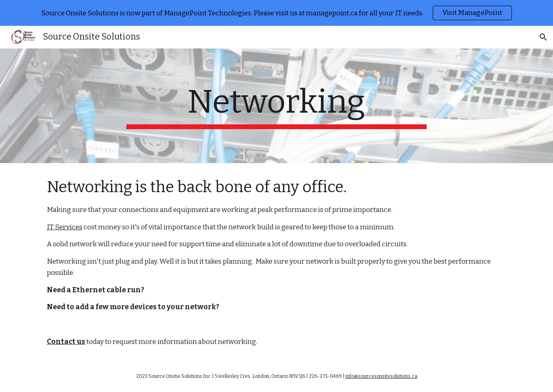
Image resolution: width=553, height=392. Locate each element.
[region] (276, 13)
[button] (543, 37)
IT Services (65, 227)
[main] (276, 106)
